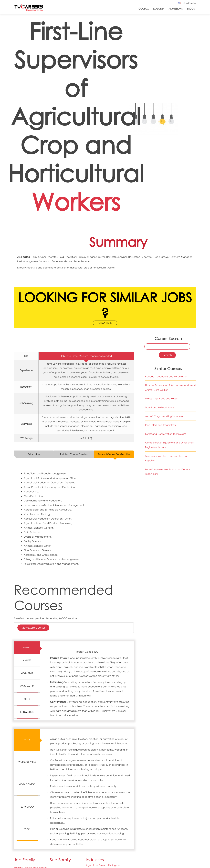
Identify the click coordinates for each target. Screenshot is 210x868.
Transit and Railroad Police (160, 408)
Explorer (159, 9)
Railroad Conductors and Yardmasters (166, 377)
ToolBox (143, 9)
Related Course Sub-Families (114, 454)
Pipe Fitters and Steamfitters (160, 425)
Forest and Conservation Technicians (166, 434)
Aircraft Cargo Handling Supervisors (165, 416)
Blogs (191, 9)
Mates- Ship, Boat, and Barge (161, 399)
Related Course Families (74, 454)
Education (34, 454)
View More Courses (33, 628)
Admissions (176, 9)
